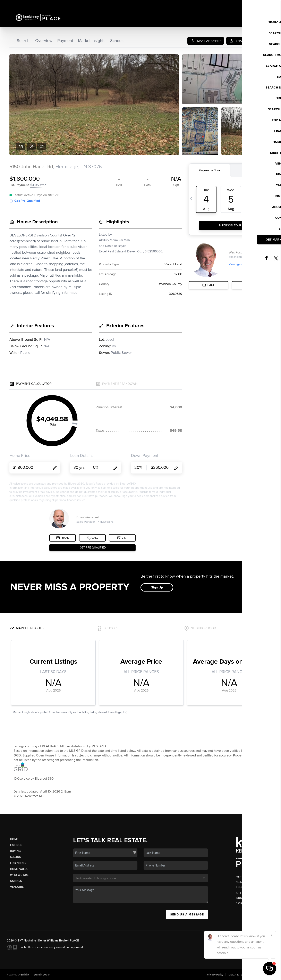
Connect (17, 881)
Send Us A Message (187, 915)
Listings (16, 845)
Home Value (19, 869)
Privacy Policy (215, 975)
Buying (15, 851)
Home (14, 839)
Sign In (265, 4)
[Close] (272, 935)
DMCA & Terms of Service (244, 975)
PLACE (74, 941)
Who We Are (19, 875)
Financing (18, 863)
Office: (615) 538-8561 (252, 893)
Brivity (25, 975)
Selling (16, 857)
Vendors (17, 887)
